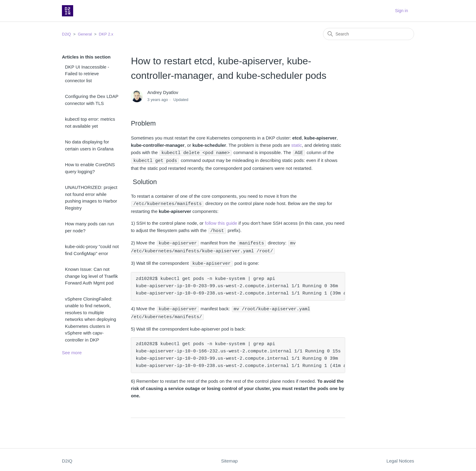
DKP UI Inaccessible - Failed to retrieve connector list (87, 74)
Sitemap (229, 458)
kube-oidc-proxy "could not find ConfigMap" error (92, 250)
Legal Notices (400, 458)
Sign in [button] (401, 11)
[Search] (369, 34)
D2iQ (66, 34)
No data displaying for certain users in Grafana (89, 145)
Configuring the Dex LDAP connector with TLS (92, 100)
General (85, 34)
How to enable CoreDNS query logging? (90, 168)
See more (72, 353)
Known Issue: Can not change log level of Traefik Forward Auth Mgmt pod (91, 276)
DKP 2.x (106, 34)
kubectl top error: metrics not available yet (90, 123)
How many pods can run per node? (90, 227)
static (296, 145)
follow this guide (221, 222)
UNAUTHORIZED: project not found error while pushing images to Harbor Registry (91, 198)
